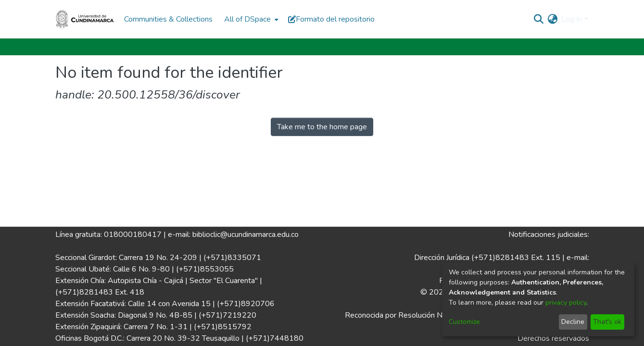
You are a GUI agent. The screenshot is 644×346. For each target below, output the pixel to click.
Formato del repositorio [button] (331, 19)
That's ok (607, 322)
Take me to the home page (322, 127)
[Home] (85, 19)
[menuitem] (250, 19)
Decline (573, 322)
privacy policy (566, 303)
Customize (464, 322)
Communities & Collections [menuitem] (168, 19)
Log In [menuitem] (572, 19)
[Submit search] (538, 19)
